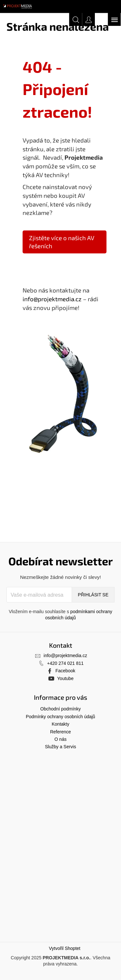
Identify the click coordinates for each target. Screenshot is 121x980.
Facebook (65, 671)
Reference (60, 732)
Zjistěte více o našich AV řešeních (62, 242)
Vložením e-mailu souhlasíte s (60, 615)
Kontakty (60, 724)
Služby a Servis (60, 747)
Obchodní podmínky (60, 709)
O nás (60, 739)
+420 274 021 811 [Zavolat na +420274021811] (65, 663)
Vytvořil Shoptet (65, 948)
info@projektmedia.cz (52, 299)
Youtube (65, 678)
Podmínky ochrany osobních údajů (60, 717)
